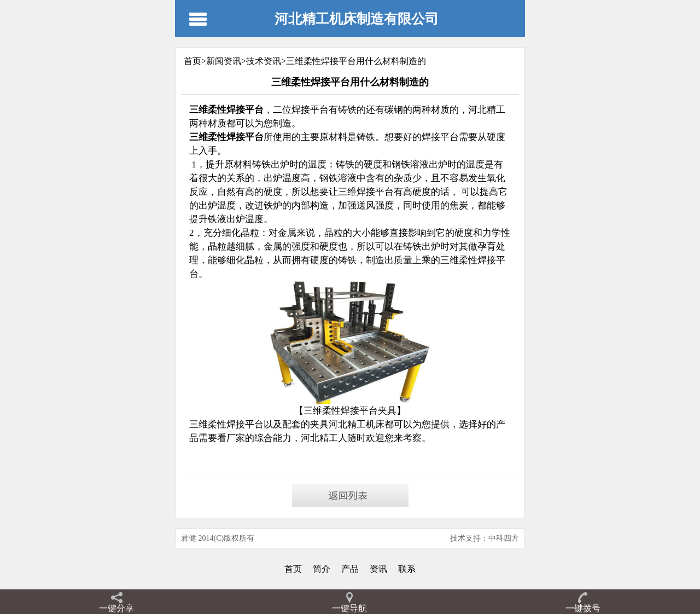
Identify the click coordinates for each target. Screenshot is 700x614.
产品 (350, 569)
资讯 (378, 569)
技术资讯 (264, 61)
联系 (407, 569)
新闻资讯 (224, 61)
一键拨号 (583, 608)
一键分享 (116, 608)
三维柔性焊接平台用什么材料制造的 (356, 61)
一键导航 (349, 608)
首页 (293, 569)
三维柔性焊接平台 (226, 424)
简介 (322, 569)
